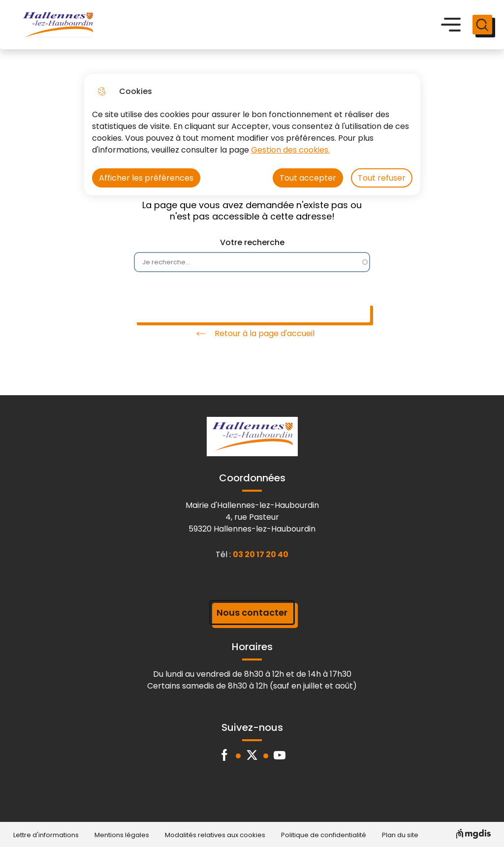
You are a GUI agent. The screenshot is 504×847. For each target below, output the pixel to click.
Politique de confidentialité (324, 835)
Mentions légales (122, 835)
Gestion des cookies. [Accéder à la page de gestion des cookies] (290, 150)
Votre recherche (252, 242)
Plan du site (400, 835)
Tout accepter (308, 178)
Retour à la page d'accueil (252, 334)
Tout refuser (382, 178)
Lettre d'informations (46, 835)
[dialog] (252, 135)
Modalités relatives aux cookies (215, 835)
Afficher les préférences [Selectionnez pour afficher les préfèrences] (146, 178)
